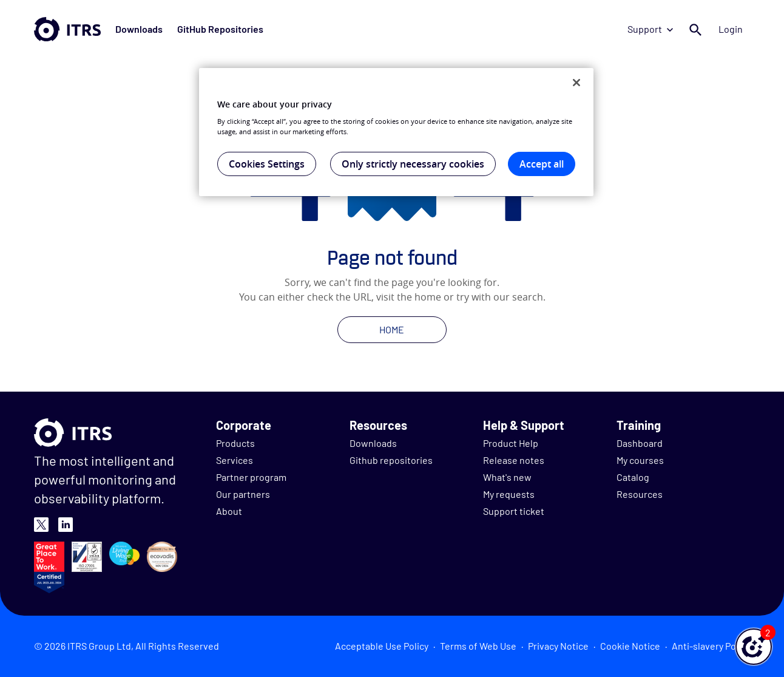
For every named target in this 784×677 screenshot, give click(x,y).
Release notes (514, 460)
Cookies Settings (267, 164)
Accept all (542, 164)
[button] (754, 647)
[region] (396, 132)
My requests (509, 494)
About (229, 511)
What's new (507, 477)
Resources (640, 494)
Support (650, 29)
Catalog (633, 477)
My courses (640, 460)
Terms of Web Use (478, 646)
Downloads (139, 29)
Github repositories (391, 460)
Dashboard (640, 443)
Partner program (251, 477)
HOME (392, 329)
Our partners (243, 494)
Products (235, 443)
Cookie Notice (630, 646)
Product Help (511, 443)
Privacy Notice (558, 646)
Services (235, 460)
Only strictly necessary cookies (413, 164)
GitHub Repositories (220, 29)
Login (731, 29)
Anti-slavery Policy (711, 646)
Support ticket (514, 511)
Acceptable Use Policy (382, 646)
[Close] (576, 83)
